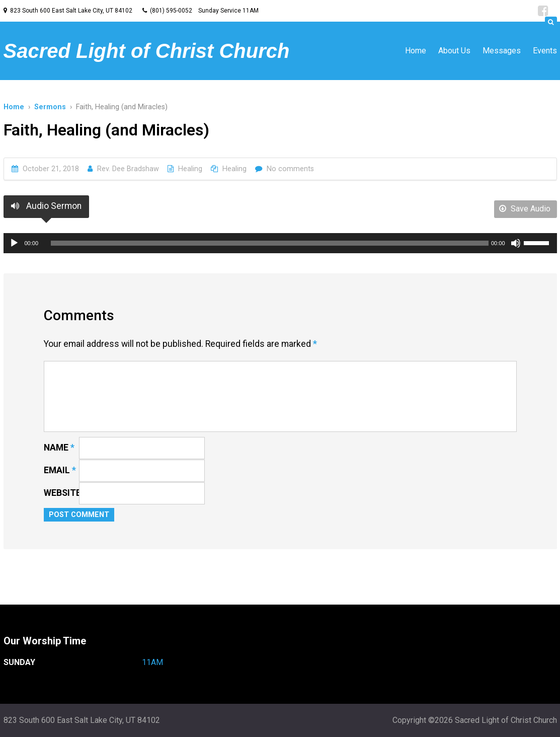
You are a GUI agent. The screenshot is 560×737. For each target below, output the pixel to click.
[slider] (270, 243)
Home (416, 51)
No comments (290, 169)
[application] (280, 243)
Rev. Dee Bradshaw (128, 169)
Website (62, 493)
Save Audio (525, 209)
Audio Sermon (46, 206)
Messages (502, 51)
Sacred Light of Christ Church (147, 51)
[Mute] (516, 243)
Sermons (50, 107)
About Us (454, 51)
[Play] (14, 243)
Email (60, 470)
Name (59, 448)
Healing (190, 169)
